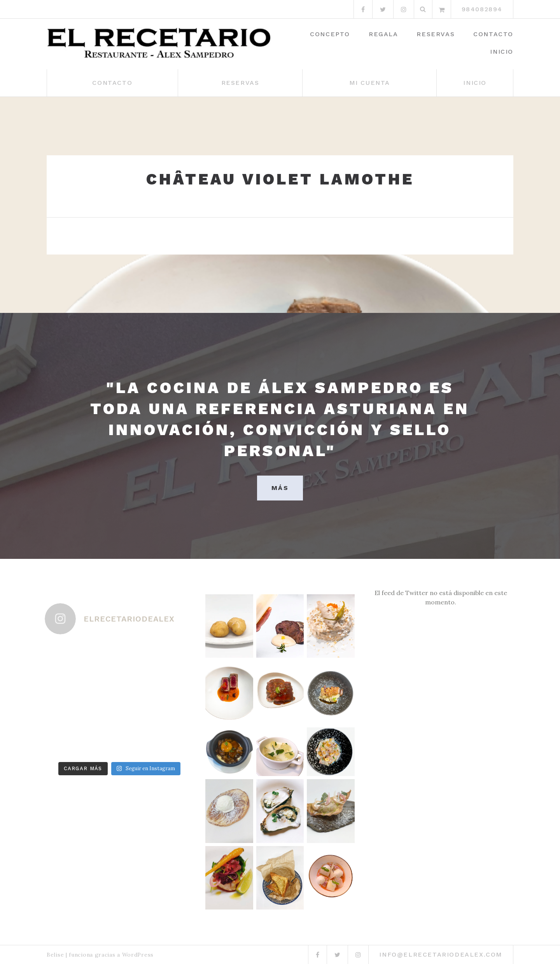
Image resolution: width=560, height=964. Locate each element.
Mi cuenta (370, 83)
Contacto (493, 34)
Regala (383, 34)
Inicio (502, 52)
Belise (55, 955)
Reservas (436, 34)
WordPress (138, 955)
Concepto (330, 34)
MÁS (280, 488)
